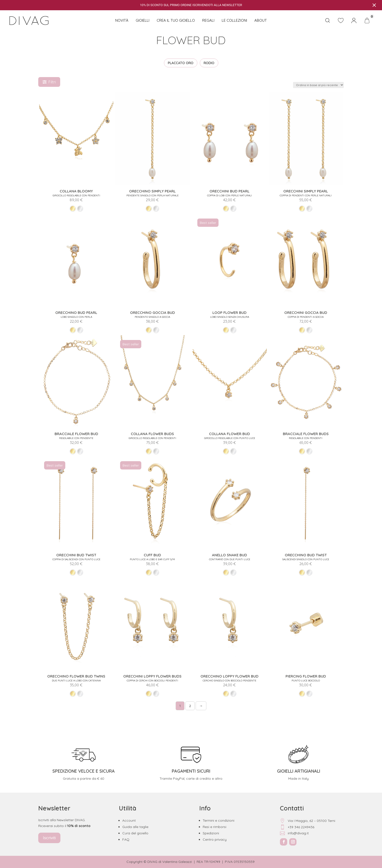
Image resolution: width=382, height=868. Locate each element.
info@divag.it (294, 833)
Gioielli (143, 20)
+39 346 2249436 (297, 827)
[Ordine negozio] (318, 85)
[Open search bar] (328, 21)
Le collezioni (234, 20)
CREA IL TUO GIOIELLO (176, 20)
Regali (208, 20)
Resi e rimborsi (215, 827)
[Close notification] (374, 5)
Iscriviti (49, 838)
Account (129, 820)
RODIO (209, 63)
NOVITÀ (122, 20)
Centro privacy (215, 839)
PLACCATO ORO (181, 63)
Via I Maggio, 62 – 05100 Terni (308, 821)
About (261, 20)
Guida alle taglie (135, 827)
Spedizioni (211, 833)
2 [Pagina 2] (190, 706)
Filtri (49, 82)
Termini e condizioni (219, 820)
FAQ (126, 839)
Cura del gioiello (135, 833)
